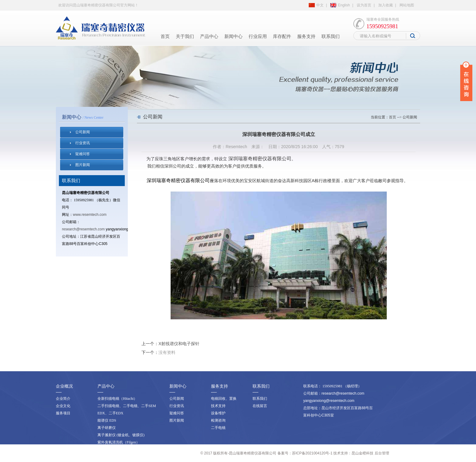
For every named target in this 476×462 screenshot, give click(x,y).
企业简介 (63, 399)
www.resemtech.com (90, 215)
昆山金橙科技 (362, 453)
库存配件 (282, 36)
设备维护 (218, 413)
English (344, 5)
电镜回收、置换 (224, 399)
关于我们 (185, 36)
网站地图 (407, 5)
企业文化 (63, 406)
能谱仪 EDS (107, 420)
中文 (320, 5)
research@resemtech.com (83, 229)
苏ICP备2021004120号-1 (312, 453)
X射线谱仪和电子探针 (179, 344)
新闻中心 (233, 36)
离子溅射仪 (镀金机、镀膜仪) (121, 435)
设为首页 (364, 5)
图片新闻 (83, 165)
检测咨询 (218, 420)
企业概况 (64, 386)
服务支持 (306, 36)
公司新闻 (83, 132)
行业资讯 (83, 143)
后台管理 (382, 453)
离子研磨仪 (107, 428)
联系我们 (331, 36)
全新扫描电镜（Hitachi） (117, 399)
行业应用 (258, 36)
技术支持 (218, 406)
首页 (165, 36)
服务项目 (63, 413)
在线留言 (260, 406)
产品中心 (209, 36)
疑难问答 (83, 154)
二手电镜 (218, 428)
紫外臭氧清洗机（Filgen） (119, 442)
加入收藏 (386, 5)
